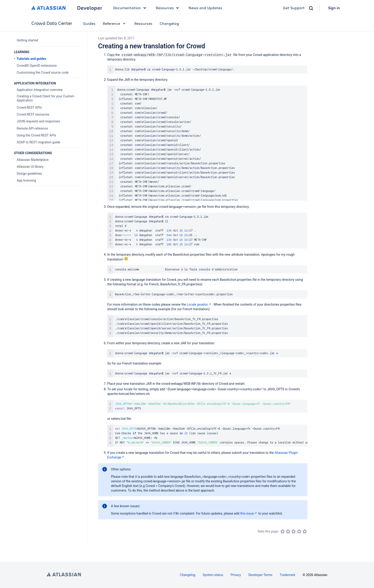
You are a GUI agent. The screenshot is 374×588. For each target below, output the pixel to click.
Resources (143, 23)
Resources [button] (168, 8)
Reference (115, 23)
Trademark (287, 575)
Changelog (169, 23)
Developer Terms (261, 575)
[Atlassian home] (49, 8)
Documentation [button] (131, 8)
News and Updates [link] (205, 8)
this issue (249, 513)
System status (213, 575)
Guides (89, 23)
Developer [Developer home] (90, 8)
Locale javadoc (199, 304)
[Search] (311, 8)
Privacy (236, 575)
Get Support (294, 8)
